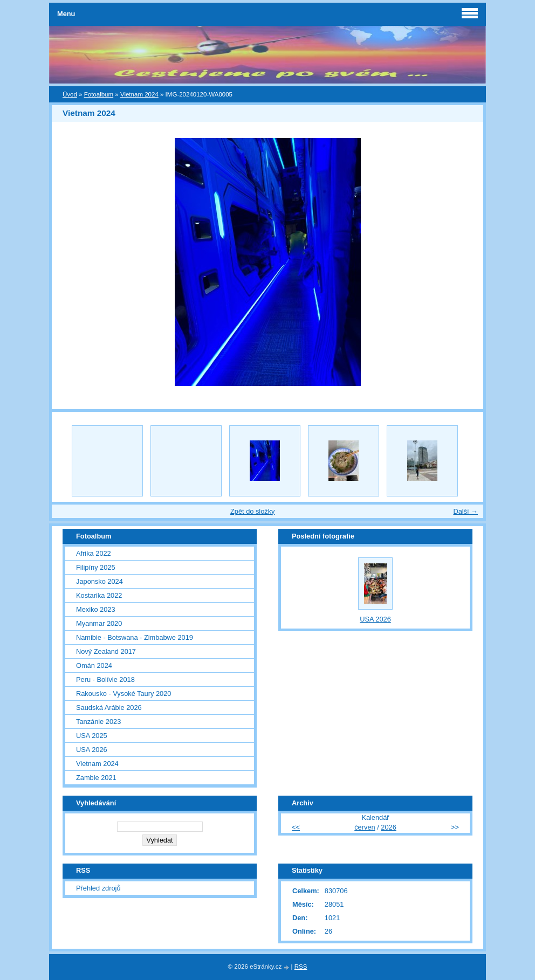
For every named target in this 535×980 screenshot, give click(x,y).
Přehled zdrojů (98, 888)
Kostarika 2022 (99, 595)
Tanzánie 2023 (98, 722)
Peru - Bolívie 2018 (105, 679)
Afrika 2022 (94, 553)
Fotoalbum (99, 94)
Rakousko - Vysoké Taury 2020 (124, 693)
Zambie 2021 (96, 778)
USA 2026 (92, 750)
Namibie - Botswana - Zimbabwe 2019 (135, 637)
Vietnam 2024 (139, 94)
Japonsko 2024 (100, 581)
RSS (301, 967)
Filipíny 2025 (96, 567)
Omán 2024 (94, 665)
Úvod (70, 94)
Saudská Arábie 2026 (109, 708)
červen (365, 827)
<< (296, 827)
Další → (465, 511)
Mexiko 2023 (96, 609)
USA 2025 (92, 736)
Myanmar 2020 (99, 623)
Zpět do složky (253, 511)
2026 (388, 827)
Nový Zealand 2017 (106, 651)
